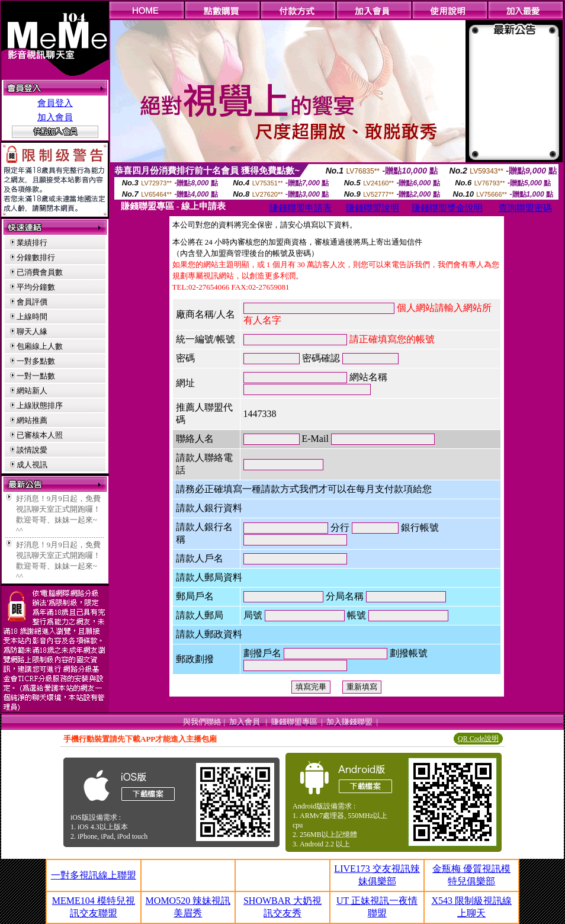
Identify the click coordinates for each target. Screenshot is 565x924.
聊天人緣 (32, 331)
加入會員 (55, 117)
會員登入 (55, 103)
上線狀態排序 (40, 405)
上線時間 (32, 317)
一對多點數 (36, 361)
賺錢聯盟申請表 (301, 208)
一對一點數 (36, 376)
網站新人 (32, 391)
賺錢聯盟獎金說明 (447, 208)
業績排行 (32, 243)
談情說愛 (32, 450)
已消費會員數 (40, 272)
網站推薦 (32, 420)
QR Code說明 (478, 739)
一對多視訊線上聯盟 (94, 875)
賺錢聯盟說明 (373, 208)
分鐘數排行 (36, 257)
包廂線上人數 (40, 346)
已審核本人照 (40, 435)
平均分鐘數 (36, 287)
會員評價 (32, 302)
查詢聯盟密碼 (525, 208)
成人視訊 (32, 465)
